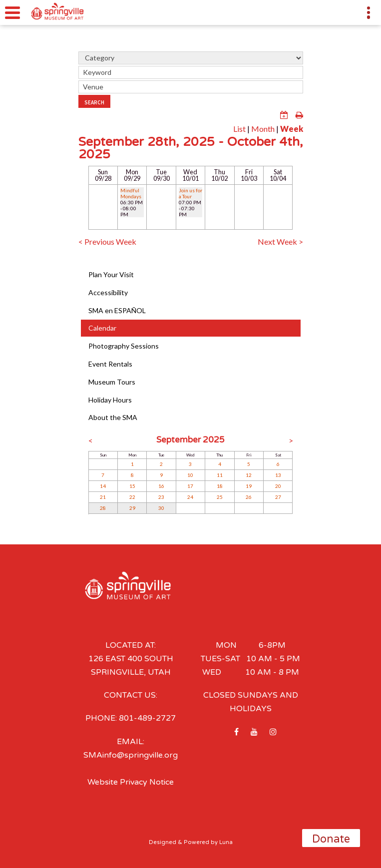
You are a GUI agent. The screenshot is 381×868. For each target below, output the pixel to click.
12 (249, 475)
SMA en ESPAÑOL (117, 310)
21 (103, 497)
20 (278, 486)
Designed (163, 842)
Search (94, 102)
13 (278, 475)
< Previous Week (107, 241)
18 (220, 486)
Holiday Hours (110, 400)
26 (249, 497)
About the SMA (113, 417)
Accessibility (108, 292)
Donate (331, 839)
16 (161, 486)
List (239, 129)
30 (161, 508)
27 (278, 497)
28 (103, 508)
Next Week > (280, 241)
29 (132, 508)
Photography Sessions (124, 346)
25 (220, 497)
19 (249, 486)
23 (161, 497)
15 (132, 486)
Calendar (102, 328)
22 (132, 497)
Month (263, 129)
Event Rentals (110, 364)
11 (220, 475)
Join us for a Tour (190, 193)
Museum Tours (112, 382)
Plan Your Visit (111, 274)
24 (190, 497)
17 (190, 486)
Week (292, 129)
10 (190, 475)
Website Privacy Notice (131, 782)
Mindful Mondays (131, 193)
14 (103, 486)
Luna (226, 842)
